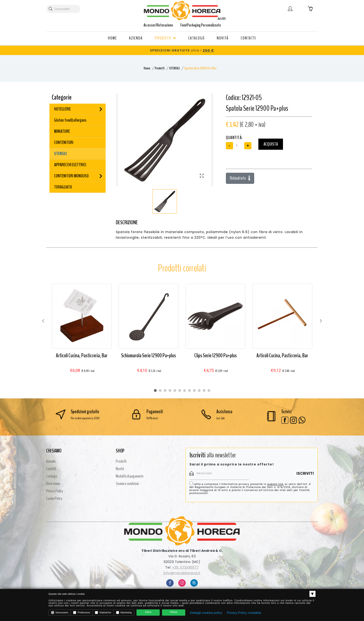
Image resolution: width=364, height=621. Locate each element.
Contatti (51, 469)
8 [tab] (189, 390)
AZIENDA (136, 38)
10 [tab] (199, 390)
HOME (112, 38)
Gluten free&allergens (70, 120)
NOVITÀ (223, 38)
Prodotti (160, 68)
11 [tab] (204, 390)
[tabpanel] (82, 333)
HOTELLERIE (62, 109)
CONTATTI (248, 38)
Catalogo (52, 476)
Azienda (51, 461)
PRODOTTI (166, 38)
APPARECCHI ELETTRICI (70, 165)
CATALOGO (197, 38)
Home (147, 68)
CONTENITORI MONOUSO (71, 176)
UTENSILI (174, 68)
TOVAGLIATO (63, 187)
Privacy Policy (55, 491)
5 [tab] (175, 390)
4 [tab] (170, 390)
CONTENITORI (64, 142)
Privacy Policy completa (244, 613)
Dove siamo (53, 484)
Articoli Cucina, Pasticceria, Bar (82, 355)
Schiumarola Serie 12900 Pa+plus (149, 355)
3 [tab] (165, 390)
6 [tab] (180, 390)
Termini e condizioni (127, 484)
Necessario (60, 613)
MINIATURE (62, 131)
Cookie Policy (54, 498)
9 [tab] (194, 390)
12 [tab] (209, 390)
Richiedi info (240, 178)
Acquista (271, 144)
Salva (148, 612)
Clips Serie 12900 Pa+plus (216, 355)
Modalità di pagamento (130, 476)
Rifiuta (174, 612)
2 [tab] (160, 390)
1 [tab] (155, 390)
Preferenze (82, 613)
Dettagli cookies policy (206, 613)
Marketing (124, 613)
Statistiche (103, 613)
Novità (120, 469)
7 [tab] (185, 390)
